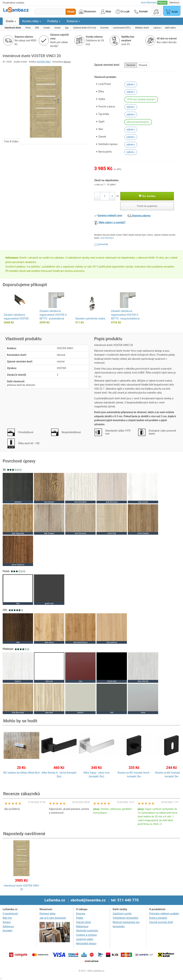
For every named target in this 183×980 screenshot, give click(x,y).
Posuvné (143, 65)
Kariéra (7, 922)
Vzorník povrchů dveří (161, 922)
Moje (106, 12)
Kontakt (141, 12)
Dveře (11, 21)
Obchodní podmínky (87, 931)
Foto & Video (11, 141)
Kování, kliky (32, 21)
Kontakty (8, 931)
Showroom (87, 12)
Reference (8, 926)
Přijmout (162, 3)
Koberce (74, 21)
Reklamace (82, 926)
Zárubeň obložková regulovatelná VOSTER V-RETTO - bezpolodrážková (125, 315)
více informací (107, 238)
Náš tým (7, 918)
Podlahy (54, 21)
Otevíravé (131, 65)
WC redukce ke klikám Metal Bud (21, 773)
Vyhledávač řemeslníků (126, 918)
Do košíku (147, 196)
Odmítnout (174, 3)
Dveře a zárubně (158, 918)
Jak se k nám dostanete (53, 918)
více (149, 3)
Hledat (71, 12)
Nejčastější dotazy (86, 943)
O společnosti (10, 914)
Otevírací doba (48, 914)
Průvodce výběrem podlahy (164, 914)
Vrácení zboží (84, 922)
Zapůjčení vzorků (122, 914)
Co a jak (123, 12)
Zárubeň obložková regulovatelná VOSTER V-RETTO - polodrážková (53, 315)
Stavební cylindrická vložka (90, 319)
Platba (80, 918)
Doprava (81, 914)
